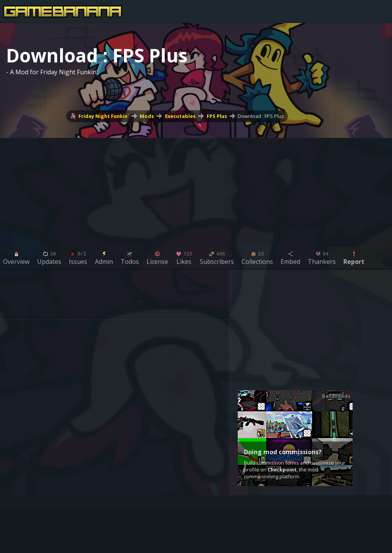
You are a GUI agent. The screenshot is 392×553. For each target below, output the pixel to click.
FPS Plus (217, 116)
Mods (147, 116)
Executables (180, 116)
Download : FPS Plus (261, 116)
